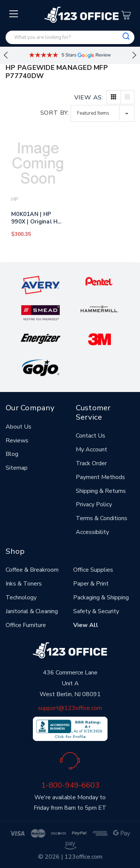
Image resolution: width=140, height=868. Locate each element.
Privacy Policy (94, 504)
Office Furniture (26, 625)
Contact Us (91, 436)
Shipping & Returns (101, 491)
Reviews (17, 441)
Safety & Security (96, 611)
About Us (18, 427)
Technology (21, 597)
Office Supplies (93, 570)
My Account (91, 450)
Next (134, 55)
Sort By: (55, 113)
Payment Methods (100, 477)
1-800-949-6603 (70, 785)
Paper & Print (91, 584)
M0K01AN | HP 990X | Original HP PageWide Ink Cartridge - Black (36, 219)
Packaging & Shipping (101, 597)
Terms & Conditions (102, 518)
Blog (12, 454)
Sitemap (17, 468)
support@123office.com (70, 708)
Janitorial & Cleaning (32, 611)
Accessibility (92, 532)
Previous (6, 55)
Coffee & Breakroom (32, 570)
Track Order (91, 463)
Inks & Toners (24, 584)
